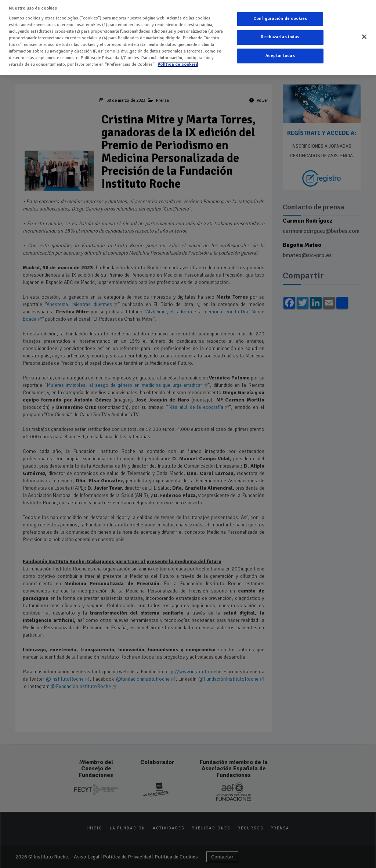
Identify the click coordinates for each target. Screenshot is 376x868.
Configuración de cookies (280, 13)
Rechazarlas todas (280, 32)
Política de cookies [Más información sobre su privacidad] (178, 59)
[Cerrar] (364, 32)
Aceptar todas (280, 51)
